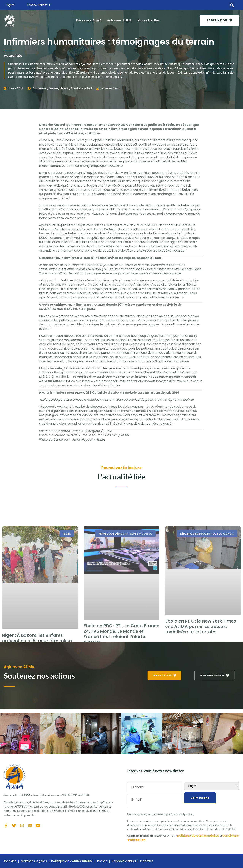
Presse (102, 861)
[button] (232, 5)
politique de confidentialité (198, 836)
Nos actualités (149, 20)
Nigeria (65, 88)
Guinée (54, 88)
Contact (146, 861)
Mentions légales (34, 861)
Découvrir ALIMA (89, 20)
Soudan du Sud (81, 88)
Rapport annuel (124, 861)
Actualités (13, 56)
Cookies (10, 861)
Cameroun (40, 88)
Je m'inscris (200, 798)
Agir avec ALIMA (119, 20)
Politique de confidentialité (72, 861)
